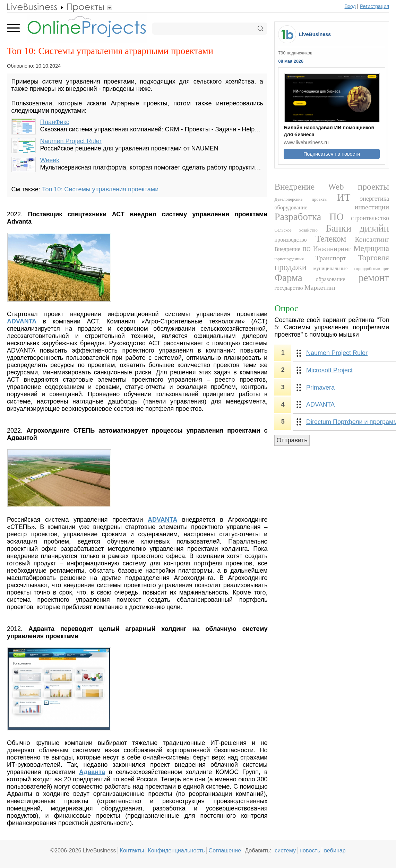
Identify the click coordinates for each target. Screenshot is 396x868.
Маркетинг (320, 287)
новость (310, 850)
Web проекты (359, 187)
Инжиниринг (332, 249)
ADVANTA (320, 405)
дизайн (374, 228)
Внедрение (294, 187)
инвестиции (372, 207)
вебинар (335, 850)
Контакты (132, 850)
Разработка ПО (309, 217)
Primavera (320, 388)
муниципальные (330, 268)
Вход (350, 6)
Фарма (288, 278)
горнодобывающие (372, 269)
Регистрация (375, 6)
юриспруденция (289, 259)
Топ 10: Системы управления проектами (100, 189)
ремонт (374, 278)
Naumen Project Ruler (71, 141)
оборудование (291, 208)
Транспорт (331, 258)
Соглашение (225, 850)
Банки (338, 228)
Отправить (292, 440)
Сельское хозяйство (296, 230)
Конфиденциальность (176, 850)
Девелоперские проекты (301, 199)
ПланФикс (55, 122)
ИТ (344, 197)
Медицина (371, 248)
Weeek (50, 160)
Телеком (331, 239)
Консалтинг (372, 239)
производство (290, 240)
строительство (370, 218)
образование (330, 279)
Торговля (373, 258)
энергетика (375, 199)
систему (285, 850)
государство (289, 288)
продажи (290, 267)
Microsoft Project (329, 370)
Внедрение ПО (292, 249)
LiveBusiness (315, 34)
